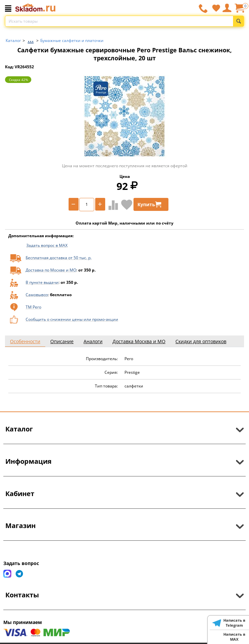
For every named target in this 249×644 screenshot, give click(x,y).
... (31, 39)
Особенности (25, 341)
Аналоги (93, 341)
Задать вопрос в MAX (47, 245)
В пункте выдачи (42, 282)
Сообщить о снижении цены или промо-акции (72, 319)
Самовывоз (37, 295)
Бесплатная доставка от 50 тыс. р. (59, 258)
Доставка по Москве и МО (51, 270)
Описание (62, 341)
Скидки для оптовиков (201, 341)
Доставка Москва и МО (139, 341)
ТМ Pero (33, 307)
